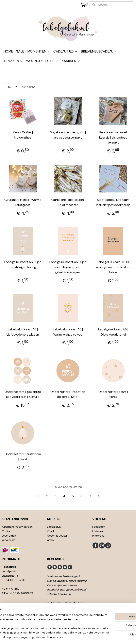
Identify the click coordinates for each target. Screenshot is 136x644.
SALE (20, 51)
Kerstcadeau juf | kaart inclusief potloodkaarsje (113, 202)
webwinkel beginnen (76, 637)
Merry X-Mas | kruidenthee (23, 135)
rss (62, 637)
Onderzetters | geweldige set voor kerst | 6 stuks (23, 394)
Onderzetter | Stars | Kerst (113, 394)
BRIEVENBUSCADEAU (99, 51)
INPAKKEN (13, 61)
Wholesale (8, 540)
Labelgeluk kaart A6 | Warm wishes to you (68, 332)
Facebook (99, 527)
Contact (7, 531)
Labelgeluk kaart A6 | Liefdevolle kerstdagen (23, 332)
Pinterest (98, 536)
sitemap (54, 637)
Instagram (99, 531)
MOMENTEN (39, 51)
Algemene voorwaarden (17, 527)
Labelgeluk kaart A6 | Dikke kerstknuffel (113, 332)
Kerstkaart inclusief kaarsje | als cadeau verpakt (113, 137)
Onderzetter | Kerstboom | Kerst (23, 457)
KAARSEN (71, 61)
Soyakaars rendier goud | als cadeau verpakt (68, 135)
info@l (10, 607)
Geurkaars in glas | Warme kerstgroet (23, 202)
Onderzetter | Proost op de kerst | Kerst (68, 394)
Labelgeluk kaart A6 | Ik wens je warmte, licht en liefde (113, 267)
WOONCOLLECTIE (42, 61)
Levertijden (9, 536)
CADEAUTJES (66, 51)
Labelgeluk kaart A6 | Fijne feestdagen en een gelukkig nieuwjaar (68, 267)
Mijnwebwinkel (108, 637)
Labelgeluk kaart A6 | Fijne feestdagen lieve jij (23, 265)
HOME (8, 51)
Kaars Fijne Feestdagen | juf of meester (68, 202)
